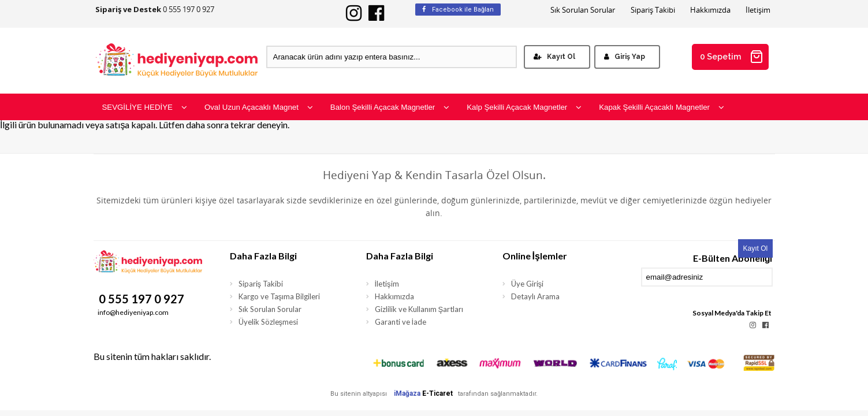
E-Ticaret (437, 393)
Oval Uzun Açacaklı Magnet (259, 107)
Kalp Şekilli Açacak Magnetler (524, 107)
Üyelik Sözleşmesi (269, 322)
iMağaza (407, 393)
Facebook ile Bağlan (458, 10)
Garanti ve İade (401, 322)
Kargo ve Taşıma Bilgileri (280, 296)
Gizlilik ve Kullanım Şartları (419, 309)
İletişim (758, 10)
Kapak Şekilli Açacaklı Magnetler (662, 107)
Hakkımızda (710, 10)
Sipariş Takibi (653, 10)
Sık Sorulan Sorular (583, 10)
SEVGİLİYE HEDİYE (145, 107)
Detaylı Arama (535, 296)
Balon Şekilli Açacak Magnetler (390, 107)
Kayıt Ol (554, 57)
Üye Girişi (528, 284)
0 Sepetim (732, 57)
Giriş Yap (625, 57)
